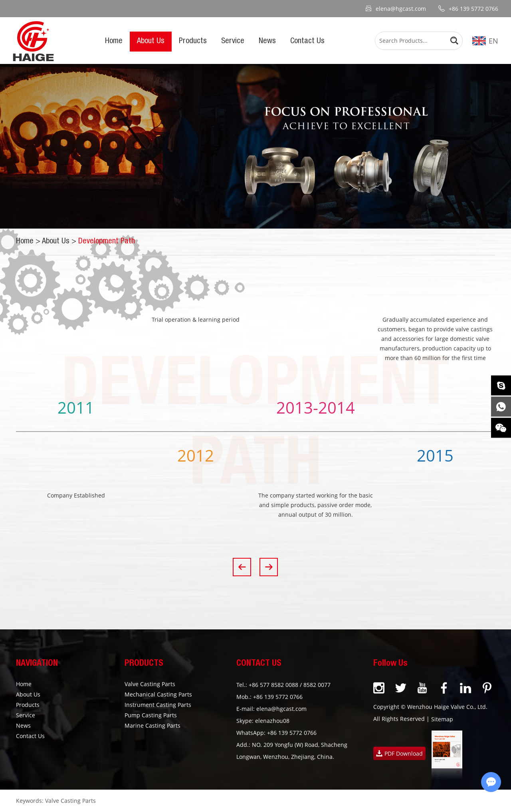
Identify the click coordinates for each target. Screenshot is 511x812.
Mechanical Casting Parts (158, 694)
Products (193, 42)
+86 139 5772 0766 (292, 733)
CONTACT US (259, 664)
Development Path (107, 242)
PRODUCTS (144, 664)
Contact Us (307, 42)
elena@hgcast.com (401, 9)
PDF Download (399, 753)
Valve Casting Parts (150, 684)
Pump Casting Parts (151, 715)
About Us (151, 42)
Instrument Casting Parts (158, 705)
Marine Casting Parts (153, 725)
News (267, 42)
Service (233, 42)
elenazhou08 (272, 721)
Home (114, 42)
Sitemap (442, 719)
